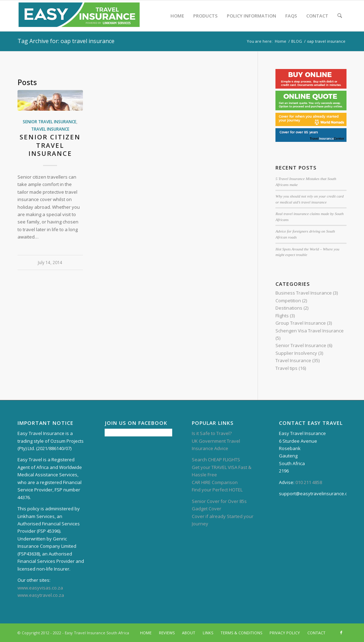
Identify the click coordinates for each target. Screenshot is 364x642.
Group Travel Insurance (301, 323)
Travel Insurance (50, 129)
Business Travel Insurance (304, 293)
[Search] (340, 16)
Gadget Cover (206, 509)
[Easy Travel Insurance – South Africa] (79, 16)
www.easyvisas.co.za (40, 588)
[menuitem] (177, 16)
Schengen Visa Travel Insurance (310, 331)
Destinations (289, 308)
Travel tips (286, 368)
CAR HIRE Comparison (215, 482)
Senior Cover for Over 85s (219, 501)
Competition (288, 301)
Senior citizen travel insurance (50, 145)
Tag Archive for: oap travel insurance (66, 41)
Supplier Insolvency (296, 353)
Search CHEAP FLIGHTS (216, 460)
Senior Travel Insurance (50, 122)
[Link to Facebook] (341, 633)
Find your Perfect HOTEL (217, 490)
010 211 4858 (309, 482)
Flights (282, 316)
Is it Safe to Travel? (212, 433)
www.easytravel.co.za (41, 595)
